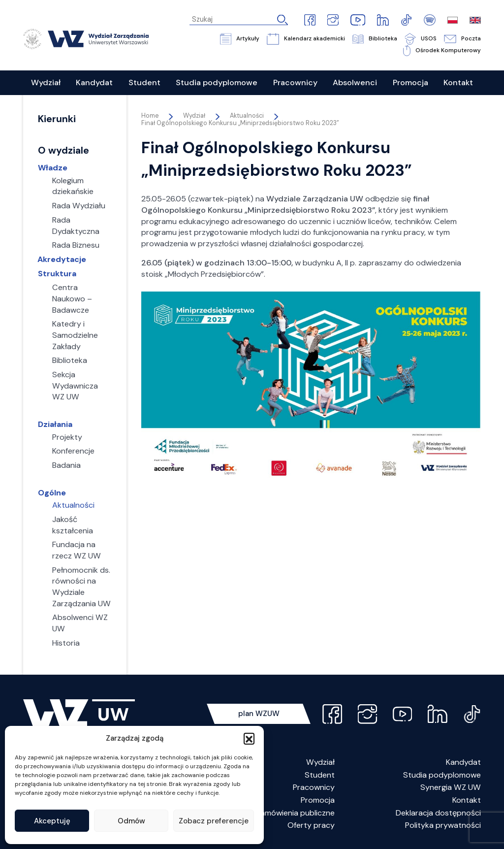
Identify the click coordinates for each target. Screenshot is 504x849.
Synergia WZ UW (451, 787)
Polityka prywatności (443, 825)
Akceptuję (52, 821)
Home (150, 116)
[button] (249, 738)
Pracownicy (314, 787)
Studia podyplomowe (442, 775)
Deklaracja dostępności (438, 813)
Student (320, 775)
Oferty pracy (311, 825)
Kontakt (467, 800)
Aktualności (247, 116)
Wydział (320, 762)
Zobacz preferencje (214, 821)
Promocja (318, 800)
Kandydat (463, 762)
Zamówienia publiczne (295, 813)
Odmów (131, 821)
